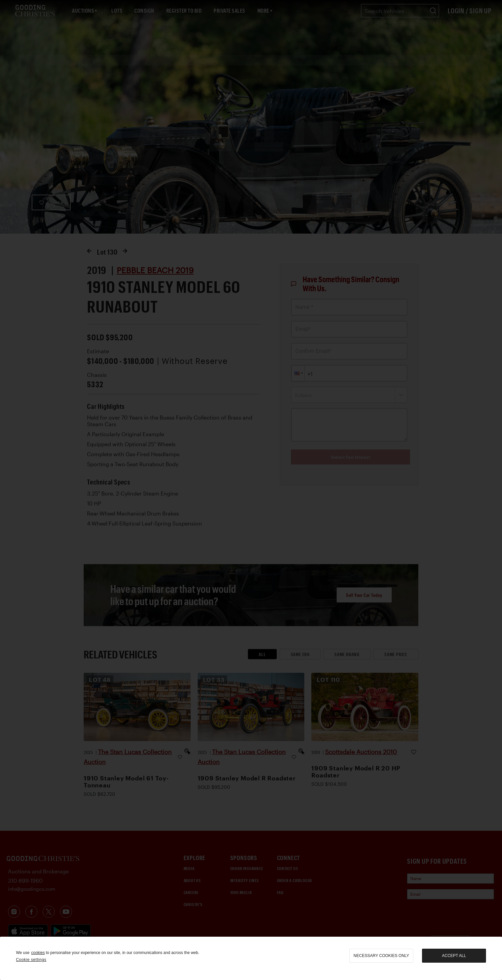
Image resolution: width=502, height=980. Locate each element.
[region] (251, 958)
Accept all (454, 956)
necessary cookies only (381, 956)
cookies (38, 953)
